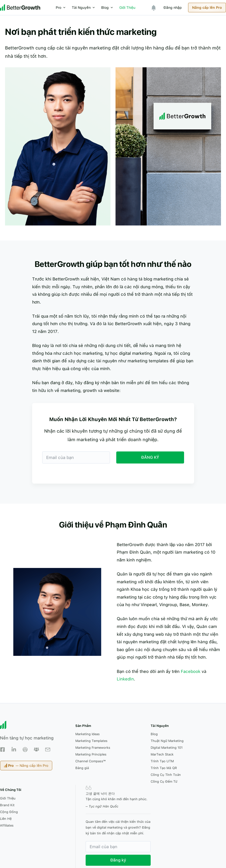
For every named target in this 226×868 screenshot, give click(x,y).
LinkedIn (125, 679)
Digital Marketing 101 (167, 748)
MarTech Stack (162, 754)
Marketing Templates (91, 741)
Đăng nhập (173, 8)
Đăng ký (118, 860)
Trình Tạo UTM (162, 761)
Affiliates (7, 825)
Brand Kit (7, 805)
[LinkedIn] (14, 749)
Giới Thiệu (127, 8)
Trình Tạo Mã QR (164, 768)
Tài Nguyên (85, 8)
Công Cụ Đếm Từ (164, 782)
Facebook (191, 671)
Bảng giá (82, 768)
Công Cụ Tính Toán (166, 775)
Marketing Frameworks (93, 748)
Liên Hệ (6, 819)
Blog (108, 8)
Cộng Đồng (9, 812)
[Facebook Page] (3, 749)
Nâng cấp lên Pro (207, 8)
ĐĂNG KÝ (150, 457)
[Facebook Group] (25, 749)
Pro (62, 8)
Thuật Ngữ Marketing (167, 741)
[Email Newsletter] (48, 749)
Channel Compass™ (91, 761)
